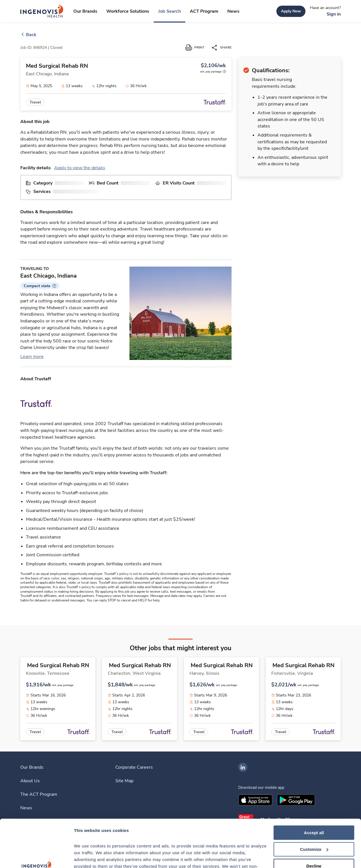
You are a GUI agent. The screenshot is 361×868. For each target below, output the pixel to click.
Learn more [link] (32, 357)
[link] (42, 11)
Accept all (314, 788)
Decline (314, 821)
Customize (314, 805)
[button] (40, 286)
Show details (87, 857)
